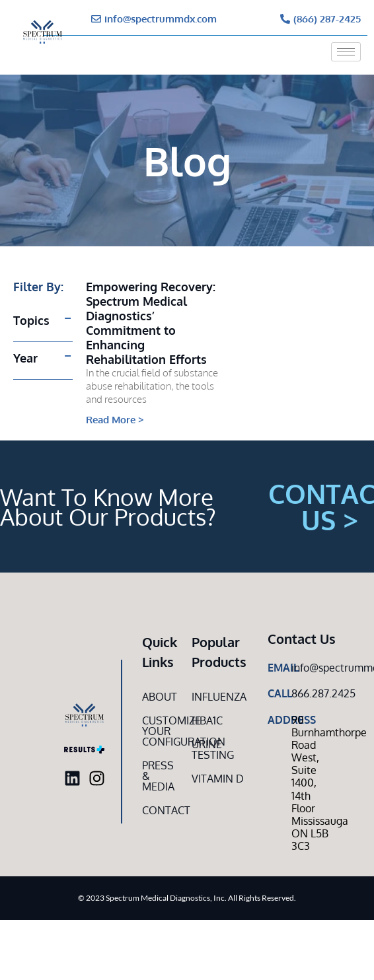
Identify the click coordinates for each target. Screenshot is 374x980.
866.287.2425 (323, 693)
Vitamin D (218, 779)
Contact (160, 810)
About (160, 697)
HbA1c (207, 720)
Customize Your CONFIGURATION (160, 731)
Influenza (219, 697)
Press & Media (158, 776)
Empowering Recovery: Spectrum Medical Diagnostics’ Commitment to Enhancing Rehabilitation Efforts (151, 323)
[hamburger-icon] (346, 52)
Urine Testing (213, 750)
